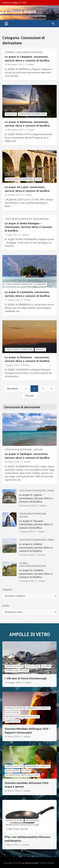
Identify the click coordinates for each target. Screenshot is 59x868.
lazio (38, 179)
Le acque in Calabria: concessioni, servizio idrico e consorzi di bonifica (36, 574)
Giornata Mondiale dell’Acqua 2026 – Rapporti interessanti (28, 731)
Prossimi (29, 396)
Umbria (51, 540)
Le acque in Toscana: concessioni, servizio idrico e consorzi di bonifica (36, 524)
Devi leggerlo (32, 666)
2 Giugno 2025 (12, 365)
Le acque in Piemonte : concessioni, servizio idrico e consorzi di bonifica (27, 359)
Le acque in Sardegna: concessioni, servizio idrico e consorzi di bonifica (27, 456)
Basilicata (11, 114)
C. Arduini (30, 64)
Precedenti (13, 389)
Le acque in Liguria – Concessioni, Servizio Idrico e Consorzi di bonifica (36, 498)
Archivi (6, 606)
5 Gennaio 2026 (27, 555)
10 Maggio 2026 (13, 683)
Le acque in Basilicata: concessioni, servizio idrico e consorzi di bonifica (27, 124)
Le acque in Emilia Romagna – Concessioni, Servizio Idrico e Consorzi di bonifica (28, 227)
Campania (9, 52)
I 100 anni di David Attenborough (26, 678)
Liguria (51, 491)
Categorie (7, 589)
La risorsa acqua (19, 11)
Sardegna (38, 450)
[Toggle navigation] (6, 24)
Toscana (23, 517)
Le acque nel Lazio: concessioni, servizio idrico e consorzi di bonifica (27, 189)
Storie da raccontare (17, 671)
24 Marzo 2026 (12, 737)
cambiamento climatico (38, 708)
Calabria (23, 563)
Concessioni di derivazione (29, 52)
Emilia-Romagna (41, 219)
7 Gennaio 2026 (26, 532)
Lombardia (41, 284)
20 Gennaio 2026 (27, 506)
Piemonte (40, 349)
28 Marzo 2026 (12, 462)
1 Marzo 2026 (11, 845)
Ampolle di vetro (14, 666)
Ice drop (46, 666)
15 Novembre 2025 (14, 130)
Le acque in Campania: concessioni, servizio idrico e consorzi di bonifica (27, 58)
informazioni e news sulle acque (22, 717)
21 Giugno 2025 (12, 300)
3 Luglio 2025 (11, 235)
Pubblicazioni (13, 721)
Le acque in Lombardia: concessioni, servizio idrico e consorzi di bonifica (27, 294)
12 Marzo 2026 (12, 791)
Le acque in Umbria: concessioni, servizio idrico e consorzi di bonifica (36, 547)
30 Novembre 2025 (14, 64)
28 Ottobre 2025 (13, 195)
